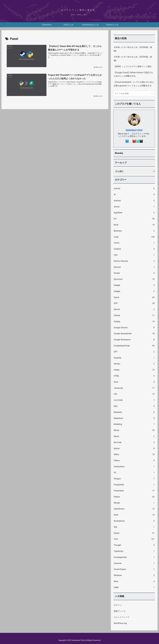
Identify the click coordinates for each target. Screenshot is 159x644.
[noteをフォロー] (138, 141)
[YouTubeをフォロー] (134, 141)
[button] (152, 93)
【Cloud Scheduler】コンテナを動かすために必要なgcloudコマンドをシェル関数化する (134, 84)
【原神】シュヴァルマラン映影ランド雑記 (133, 66)
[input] (134, 93)
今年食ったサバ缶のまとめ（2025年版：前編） (133, 59)
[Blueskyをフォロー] (131, 141)
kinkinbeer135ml (134, 130)
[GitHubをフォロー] (141, 141)
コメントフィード (122, 617)
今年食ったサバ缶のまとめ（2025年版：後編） (133, 49)
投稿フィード (120, 611)
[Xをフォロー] (127, 141)
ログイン (118, 605)
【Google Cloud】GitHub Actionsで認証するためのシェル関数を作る (133, 74)
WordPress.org (120, 623)
